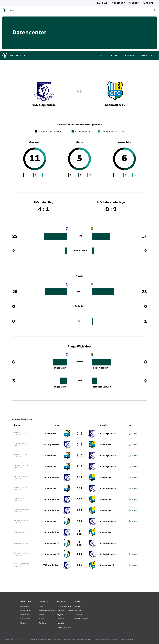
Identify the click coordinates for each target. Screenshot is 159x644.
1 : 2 (79, 565)
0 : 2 (79, 445)
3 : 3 (79, 499)
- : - (80, 532)
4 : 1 (79, 510)
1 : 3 (79, 467)
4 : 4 (79, 554)
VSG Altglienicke (108, 434)
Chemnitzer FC (52, 434)
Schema (134, 434)
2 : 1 (79, 478)
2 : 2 (79, 434)
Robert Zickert (101, 368)
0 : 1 (79, 488)
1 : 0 (79, 456)
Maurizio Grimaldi (102, 387)
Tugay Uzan (60, 368)
